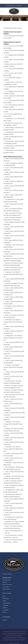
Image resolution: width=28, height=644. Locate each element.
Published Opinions (11, 6)
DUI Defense (5, 605)
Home (4, 596)
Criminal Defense (6, 603)
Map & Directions (6, 589)
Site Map (4, 612)
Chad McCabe (6, 599)
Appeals (4, 601)
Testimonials (19, 6)
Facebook (5, 620)
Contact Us (5, 608)
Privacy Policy (6, 610)
